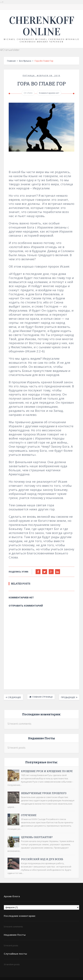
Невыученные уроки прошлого (43, 786)
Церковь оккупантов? (36, 830)
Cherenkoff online (42, 26)
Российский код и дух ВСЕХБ (41, 852)
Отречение (28, 808)
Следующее (14, 691)
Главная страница (42, 690)
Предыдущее (69, 691)
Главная (10, 61)
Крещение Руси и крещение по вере (46, 764)
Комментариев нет (49, 93)
